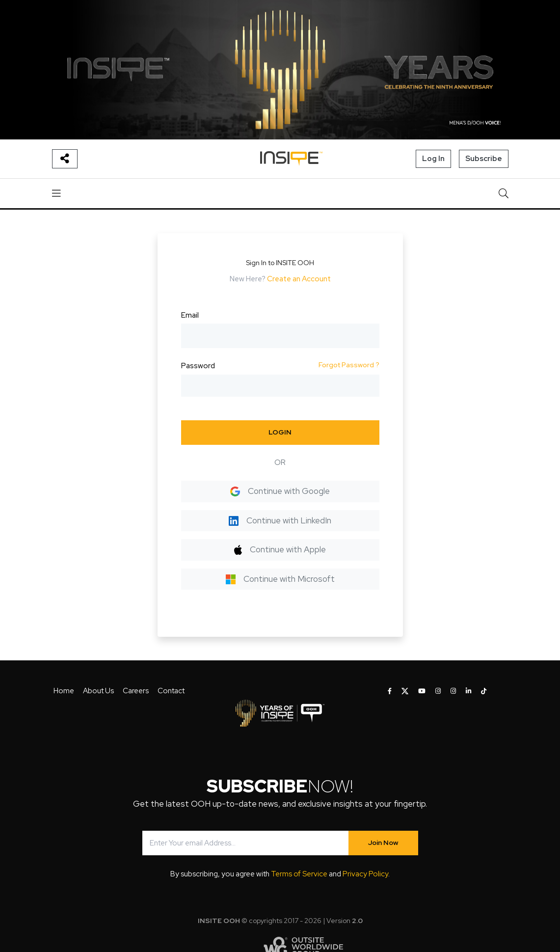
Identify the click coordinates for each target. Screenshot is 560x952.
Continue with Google (280, 491)
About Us (98, 691)
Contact (171, 691)
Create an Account (299, 279)
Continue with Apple (280, 549)
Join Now (383, 843)
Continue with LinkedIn (280, 520)
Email (190, 315)
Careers (136, 691)
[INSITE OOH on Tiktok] (484, 691)
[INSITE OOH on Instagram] (438, 691)
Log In (433, 159)
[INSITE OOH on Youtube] (422, 691)
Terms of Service (299, 874)
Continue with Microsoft (280, 579)
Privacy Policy (365, 874)
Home (64, 691)
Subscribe (484, 159)
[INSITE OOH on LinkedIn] (468, 691)
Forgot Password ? (349, 365)
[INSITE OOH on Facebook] (390, 691)
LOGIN (280, 432)
